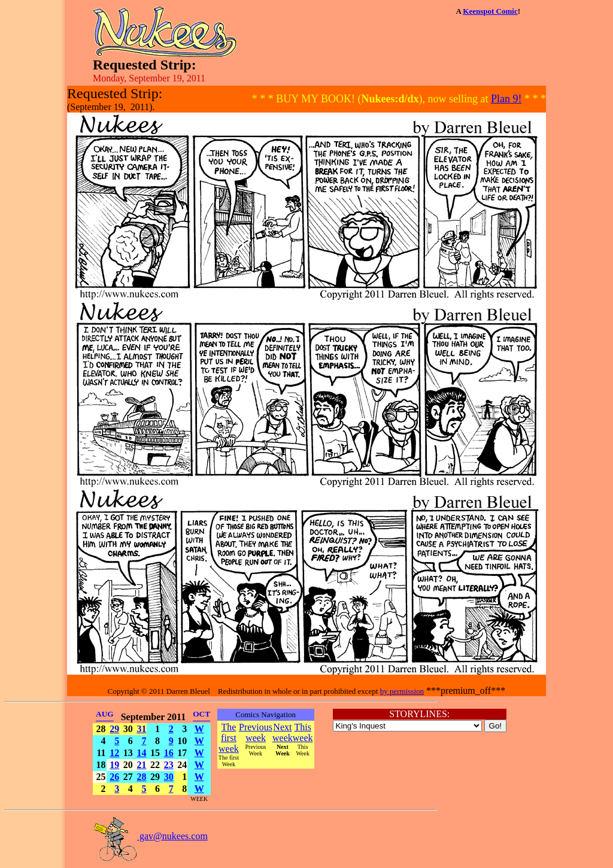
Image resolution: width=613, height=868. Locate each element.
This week (303, 732)
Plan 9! (506, 99)
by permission (402, 691)
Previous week (256, 732)
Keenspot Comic (490, 11)
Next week (283, 732)
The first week (229, 738)
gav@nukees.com (150, 836)
